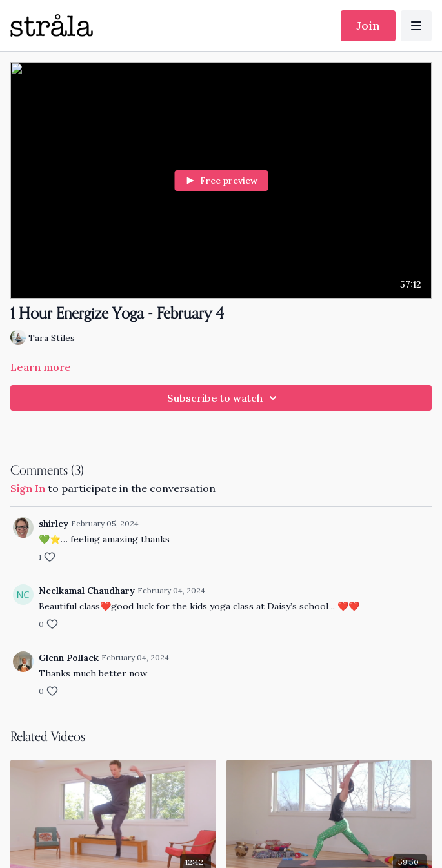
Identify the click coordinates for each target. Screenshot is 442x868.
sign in (28, 488)
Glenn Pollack (69, 658)
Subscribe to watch (224, 398)
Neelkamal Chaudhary (87, 591)
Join (368, 25)
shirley (54, 524)
